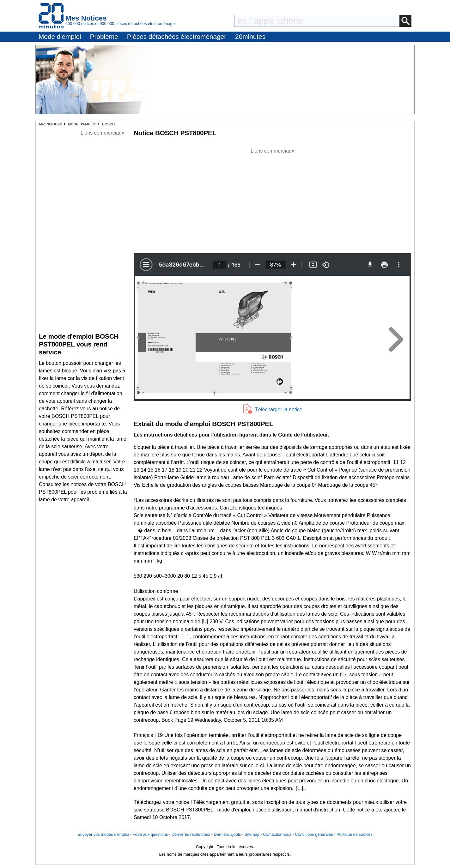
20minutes (250, 36)
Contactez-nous (277, 834)
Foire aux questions (150, 834)
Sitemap (252, 834)
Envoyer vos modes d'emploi (103, 834)
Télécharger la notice (279, 410)
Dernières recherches (191, 834)
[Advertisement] (272, 199)
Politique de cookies (355, 834)
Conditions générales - (316, 834)
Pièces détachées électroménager (177, 36)
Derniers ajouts (228, 834)
